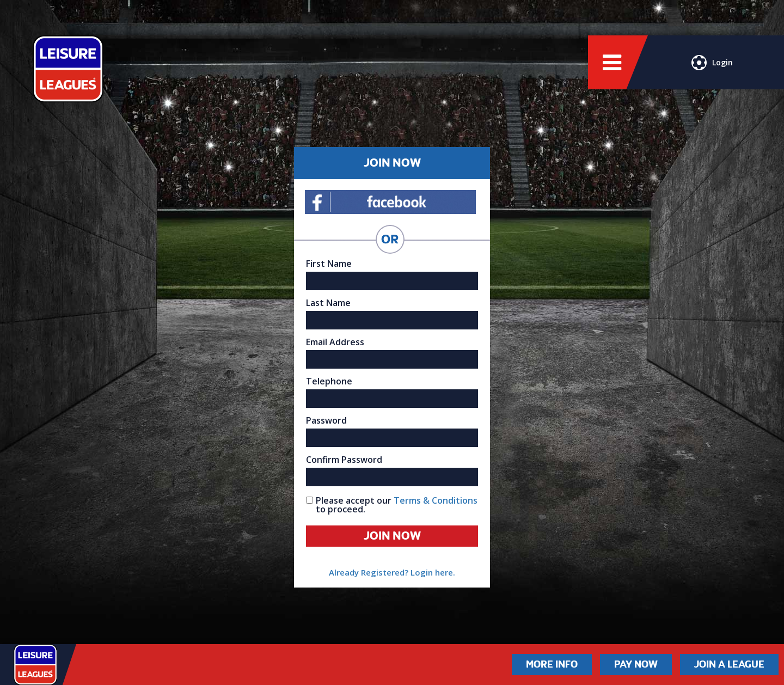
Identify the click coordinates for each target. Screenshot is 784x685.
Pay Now (636, 664)
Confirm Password (344, 460)
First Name (329, 264)
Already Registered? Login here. (392, 572)
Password (326, 420)
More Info (552, 664)
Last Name (328, 303)
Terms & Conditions (436, 500)
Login (712, 63)
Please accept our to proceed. (397, 505)
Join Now (392, 536)
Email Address (335, 342)
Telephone (329, 381)
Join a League (729, 664)
